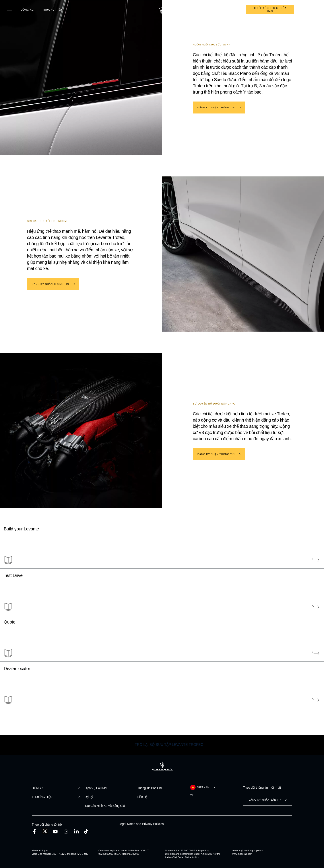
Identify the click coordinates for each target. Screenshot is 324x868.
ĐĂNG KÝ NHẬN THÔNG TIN (216, 108)
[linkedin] (76, 832)
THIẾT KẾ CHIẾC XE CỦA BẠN (270, 10)
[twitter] (45, 831)
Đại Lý (89, 797)
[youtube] (55, 832)
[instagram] (66, 832)
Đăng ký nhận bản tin (265, 800)
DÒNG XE (27, 10)
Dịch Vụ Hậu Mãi (96, 788)
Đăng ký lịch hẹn (225, 10)
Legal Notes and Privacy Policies (141, 824)
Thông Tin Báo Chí (149, 788)
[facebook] (34, 832)
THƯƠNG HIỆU (52, 10)
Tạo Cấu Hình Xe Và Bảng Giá (105, 806)
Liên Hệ (142, 797)
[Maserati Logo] (162, 10)
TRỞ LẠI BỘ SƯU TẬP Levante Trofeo (169, 745)
